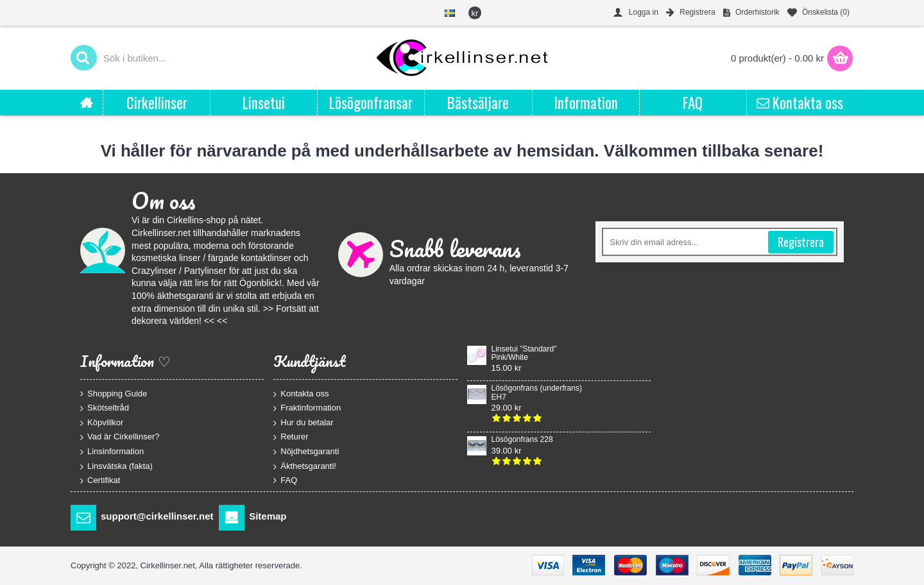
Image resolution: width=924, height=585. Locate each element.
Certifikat (100, 481)
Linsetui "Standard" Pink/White (524, 353)
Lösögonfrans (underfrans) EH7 (537, 393)
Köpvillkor (102, 422)
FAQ (285, 480)
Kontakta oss (301, 394)
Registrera (801, 242)
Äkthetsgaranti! (305, 466)
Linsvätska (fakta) (116, 466)
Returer (291, 437)
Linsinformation (112, 452)
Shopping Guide (114, 393)
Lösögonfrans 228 (522, 440)
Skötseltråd (105, 408)
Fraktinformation (307, 408)
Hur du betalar (303, 422)
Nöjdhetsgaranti (306, 452)
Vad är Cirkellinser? (120, 437)
